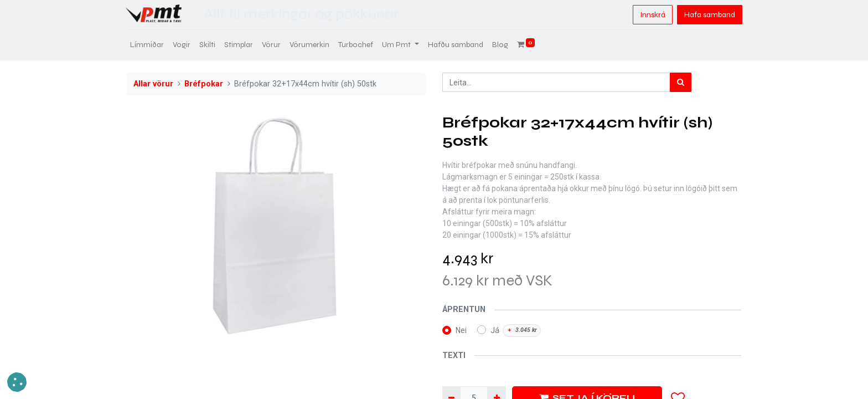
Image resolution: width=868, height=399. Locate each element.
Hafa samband (709, 15)
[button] (17, 382)
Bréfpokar (204, 84)
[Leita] (681, 82)
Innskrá (652, 15)
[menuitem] (148, 45)
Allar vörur (153, 84)
